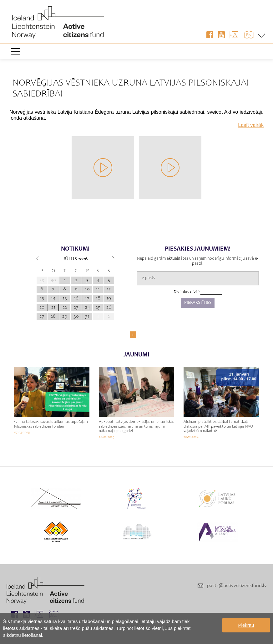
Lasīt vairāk (251, 125)
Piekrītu (246, 625)
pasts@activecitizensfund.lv (237, 586)
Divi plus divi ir (187, 292)
